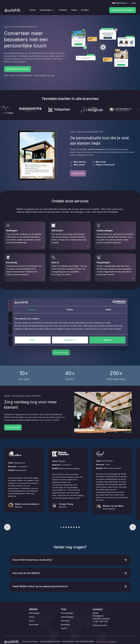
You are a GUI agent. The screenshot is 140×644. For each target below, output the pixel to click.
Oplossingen (34, 613)
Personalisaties (67, 613)
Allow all (107, 340)
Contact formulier (100, 625)
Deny (33, 340)
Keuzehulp (65, 625)
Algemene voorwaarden (107, 642)
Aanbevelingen (67, 617)
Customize (70, 340)
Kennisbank (34, 625)
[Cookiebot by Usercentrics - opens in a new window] (114, 302)
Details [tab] (70, 310)
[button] (7, 527)
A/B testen (65, 621)
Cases (32, 621)
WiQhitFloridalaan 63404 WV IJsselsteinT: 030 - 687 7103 (101, 617)
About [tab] (108, 310)
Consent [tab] (32, 310)
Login (134, 3)
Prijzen (32, 617)
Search (64, 628)
